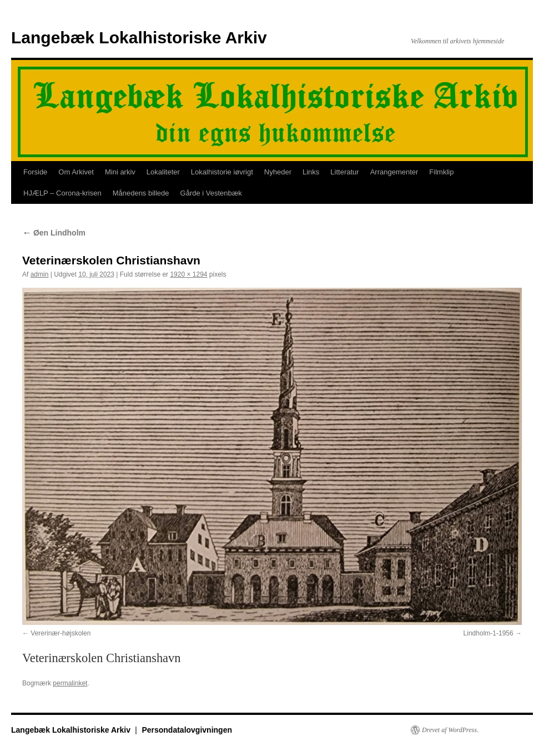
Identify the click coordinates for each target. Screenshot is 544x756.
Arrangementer (394, 172)
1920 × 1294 (188, 274)
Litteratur (344, 172)
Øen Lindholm (54, 233)
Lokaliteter (163, 172)
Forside (35, 172)
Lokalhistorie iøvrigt (222, 172)
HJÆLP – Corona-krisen (62, 193)
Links (311, 172)
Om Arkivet (76, 172)
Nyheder (278, 172)
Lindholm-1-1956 (488, 633)
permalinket (70, 683)
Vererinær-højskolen (61, 633)
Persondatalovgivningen (187, 730)
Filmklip (441, 172)
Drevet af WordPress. (450, 730)
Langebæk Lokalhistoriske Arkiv (139, 37)
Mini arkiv (120, 172)
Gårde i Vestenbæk (211, 193)
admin (40, 274)
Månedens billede (141, 193)
